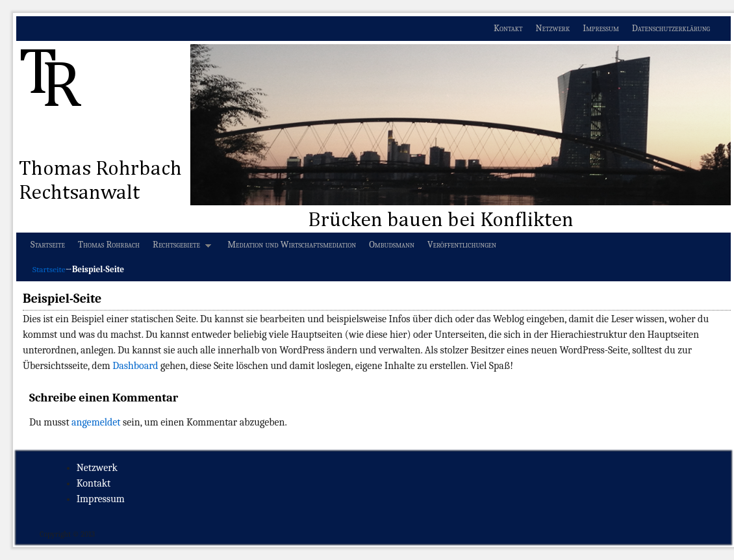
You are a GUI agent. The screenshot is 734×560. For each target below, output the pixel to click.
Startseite (48, 245)
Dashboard (135, 366)
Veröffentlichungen (462, 245)
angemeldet (96, 422)
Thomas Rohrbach (109, 245)
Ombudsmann (392, 245)
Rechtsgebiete (179, 248)
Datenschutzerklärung (671, 28)
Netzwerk (553, 28)
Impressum (601, 28)
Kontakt (508, 28)
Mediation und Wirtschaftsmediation (292, 245)
